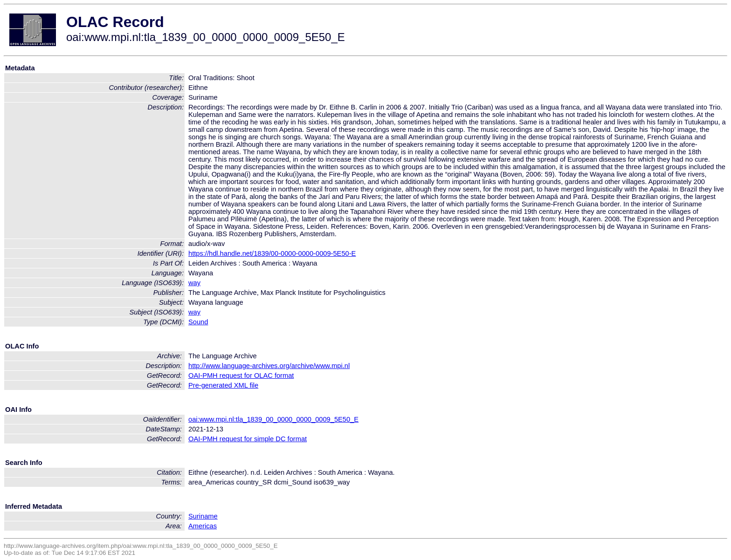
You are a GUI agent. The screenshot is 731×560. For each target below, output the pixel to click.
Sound (198, 322)
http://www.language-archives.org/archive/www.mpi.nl (269, 366)
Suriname (203, 516)
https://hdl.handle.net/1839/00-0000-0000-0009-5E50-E (272, 253)
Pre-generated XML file (223, 385)
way (194, 283)
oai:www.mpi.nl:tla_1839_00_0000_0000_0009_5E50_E (273, 419)
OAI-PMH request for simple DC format (248, 439)
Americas (203, 526)
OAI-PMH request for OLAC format (241, 376)
